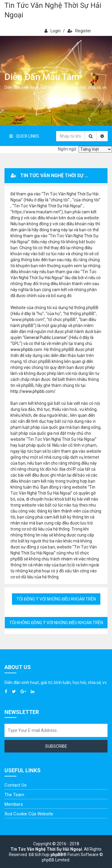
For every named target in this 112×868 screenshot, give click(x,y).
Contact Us (16, 785)
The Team (14, 795)
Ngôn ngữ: (67, 149)
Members (14, 804)
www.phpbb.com (26, 349)
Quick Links (24, 136)
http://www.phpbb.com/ (33, 391)
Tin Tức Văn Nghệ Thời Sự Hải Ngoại (53, 10)
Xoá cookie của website (29, 814)
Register (79, 31)
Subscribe (56, 746)
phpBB (57, 855)
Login (53, 31)
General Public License (45, 338)
